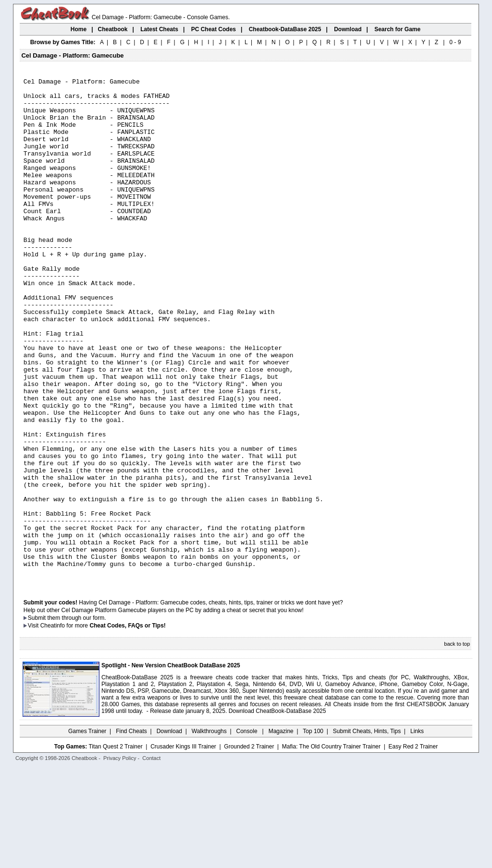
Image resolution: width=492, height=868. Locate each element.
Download (169, 832)
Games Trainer (87, 832)
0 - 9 (455, 42)
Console (248, 832)
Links (417, 832)
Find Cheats (131, 832)
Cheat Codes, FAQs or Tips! (127, 726)
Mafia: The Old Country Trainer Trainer (331, 847)
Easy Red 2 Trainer (413, 847)
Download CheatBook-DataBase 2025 (277, 812)
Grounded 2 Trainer (249, 847)
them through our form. (77, 719)
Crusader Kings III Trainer (183, 847)
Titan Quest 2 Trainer (115, 847)
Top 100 (313, 832)
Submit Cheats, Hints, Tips (367, 832)
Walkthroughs (209, 832)
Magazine (281, 832)
